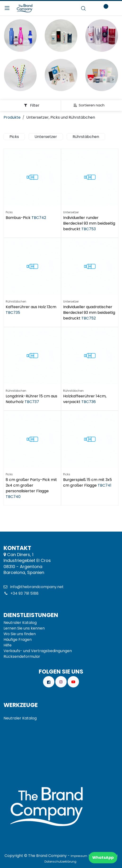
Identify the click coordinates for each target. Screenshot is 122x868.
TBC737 (32, 402)
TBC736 (89, 402)
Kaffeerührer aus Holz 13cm (31, 307)
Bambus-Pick (18, 218)
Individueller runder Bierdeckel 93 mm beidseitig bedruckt (89, 223)
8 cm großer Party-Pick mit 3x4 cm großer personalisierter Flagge (31, 485)
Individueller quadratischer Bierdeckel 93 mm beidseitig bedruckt (89, 313)
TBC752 (89, 318)
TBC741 (105, 485)
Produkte (12, 117)
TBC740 (13, 497)
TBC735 (13, 313)
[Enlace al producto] (20, 36)
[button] (91, 105)
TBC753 (89, 229)
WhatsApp (103, 858)
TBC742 (39, 218)
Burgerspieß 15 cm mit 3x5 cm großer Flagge (87, 482)
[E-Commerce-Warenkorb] (92, 8)
